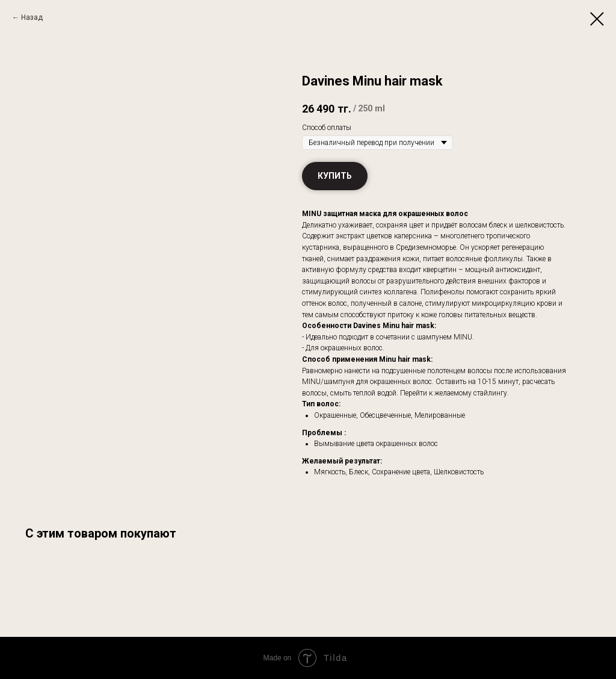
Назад (32, 17)
